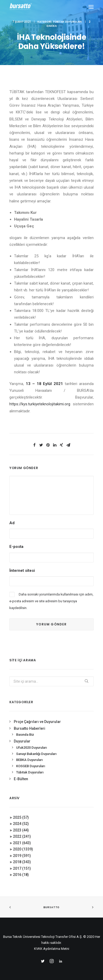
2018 (22, 862)
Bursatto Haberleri (30, 728)
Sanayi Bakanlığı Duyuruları (36, 754)
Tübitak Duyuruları (67, 22)
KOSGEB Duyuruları (31, 766)
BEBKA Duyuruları (29, 760)
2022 (22, 836)
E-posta (16, 547)
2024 (21, 824)
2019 (22, 856)
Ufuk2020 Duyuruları (31, 748)
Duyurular (22, 741)
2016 (21, 875)
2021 (22, 843)
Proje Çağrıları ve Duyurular (37, 722)
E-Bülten (21, 779)
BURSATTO (51, 907)
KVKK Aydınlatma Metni (52, 949)
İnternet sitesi (22, 571)
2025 (21, 817)
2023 (21, 830)
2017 (22, 868)
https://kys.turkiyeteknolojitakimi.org (40, 404)
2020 (23, 849)
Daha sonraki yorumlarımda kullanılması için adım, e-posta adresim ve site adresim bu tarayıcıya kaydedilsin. (51, 601)
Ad (12, 523)
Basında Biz (25, 735)
